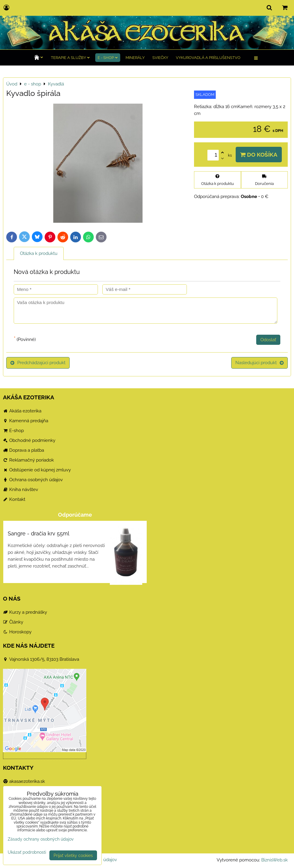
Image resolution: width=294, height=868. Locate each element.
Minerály (135, 58)
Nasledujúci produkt (259, 363)
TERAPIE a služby (70, 58)
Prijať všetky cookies (73, 855)
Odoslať (268, 340)
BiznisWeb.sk (275, 860)
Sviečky (160, 58)
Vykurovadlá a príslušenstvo (208, 58)
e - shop (108, 58)
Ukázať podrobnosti (27, 852)
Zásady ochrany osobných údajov (41, 839)
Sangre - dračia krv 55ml (39, 533)
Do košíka (259, 155)
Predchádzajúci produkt (38, 363)
